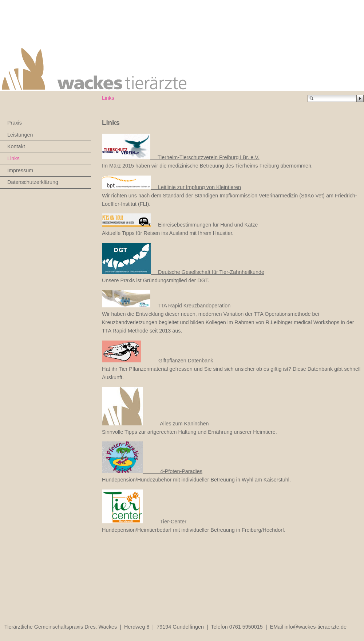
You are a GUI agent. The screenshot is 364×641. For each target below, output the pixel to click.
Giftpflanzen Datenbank (157, 361)
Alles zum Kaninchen (155, 424)
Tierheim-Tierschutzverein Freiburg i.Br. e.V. (205, 157)
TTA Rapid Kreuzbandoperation (166, 306)
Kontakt (16, 146)
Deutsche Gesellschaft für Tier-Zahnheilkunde (183, 272)
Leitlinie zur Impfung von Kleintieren (171, 187)
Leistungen (20, 135)
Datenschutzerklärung (33, 182)
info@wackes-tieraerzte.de (316, 627)
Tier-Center (144, 522)
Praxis (15, 123)
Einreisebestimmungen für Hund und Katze (180, 225)
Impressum (20, 170)
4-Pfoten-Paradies (152, 471)
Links (13, 158)
